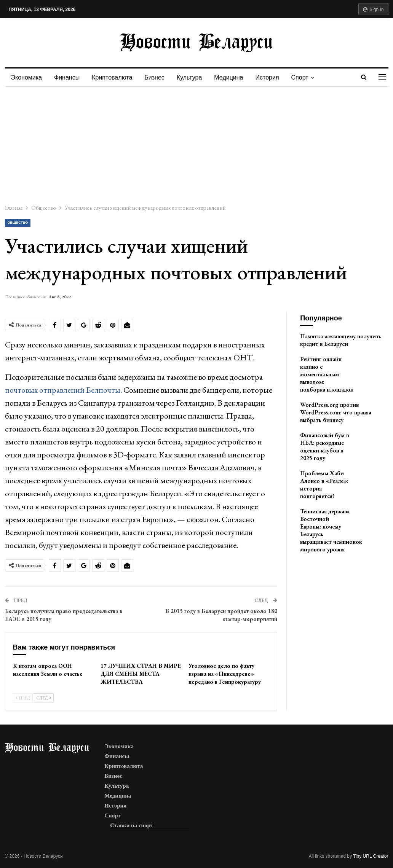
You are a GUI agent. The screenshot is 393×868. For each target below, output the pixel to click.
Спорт (308, 77)
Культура (194, 77)
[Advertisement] (196, 144)
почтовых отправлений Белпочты (63, 390)
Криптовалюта (114, 77)
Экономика (27, 77)
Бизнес (158, 77)
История (274, 77)
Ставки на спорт (132, 825)
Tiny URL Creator (371, 856)
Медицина (234, 77)
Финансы (68, 77)
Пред (23, 698)
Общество (18, 223)
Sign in (373, 10)
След (44, 698)
